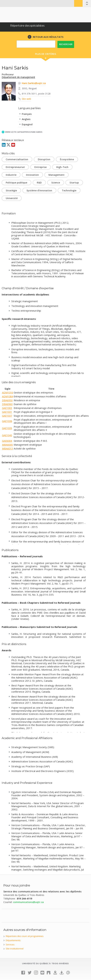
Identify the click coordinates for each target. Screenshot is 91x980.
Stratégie (11, 190)
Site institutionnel (15, 949)
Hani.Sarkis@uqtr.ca (34, 83)
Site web (26, 99)
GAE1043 (7, 435)
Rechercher (66, 44)
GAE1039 (7, 428)
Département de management (18, 77)
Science (56, 183)
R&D (39, 183)
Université (12, 198)
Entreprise (41, 167)
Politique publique (16, 183)
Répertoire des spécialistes (27, 26)
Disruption (44, 159)
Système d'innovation (39, 190)
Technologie (69, 190)
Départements (13, 940)
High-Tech (62, 167)
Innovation (32, 175)
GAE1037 (7, 416)
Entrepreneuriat (15, 167)
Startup (74, 183)
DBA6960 (7, 404)
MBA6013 (7, 449)
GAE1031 (7, 412)
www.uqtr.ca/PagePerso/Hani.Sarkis (24, 132)
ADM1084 (8, 396)
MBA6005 (7, 445)
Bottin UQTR (78, 3)
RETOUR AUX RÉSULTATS (48, 37)
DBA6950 (7, 400)
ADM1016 (8, 393)
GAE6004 (7, 441)
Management (56, 175)
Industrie (11, 175)
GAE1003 (7, 408)
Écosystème (67, 159)
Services (10, 945)
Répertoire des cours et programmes (25, 936)
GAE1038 (7, 421)
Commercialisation (17, 159)
